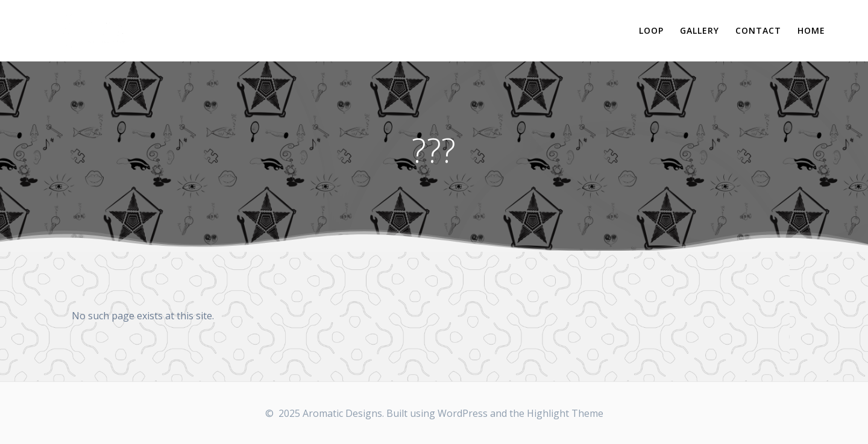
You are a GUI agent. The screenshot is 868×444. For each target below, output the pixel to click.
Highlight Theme (565, 413)
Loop (651, 30)
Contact (758, 30)
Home (811, 30)
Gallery (700, 30)
